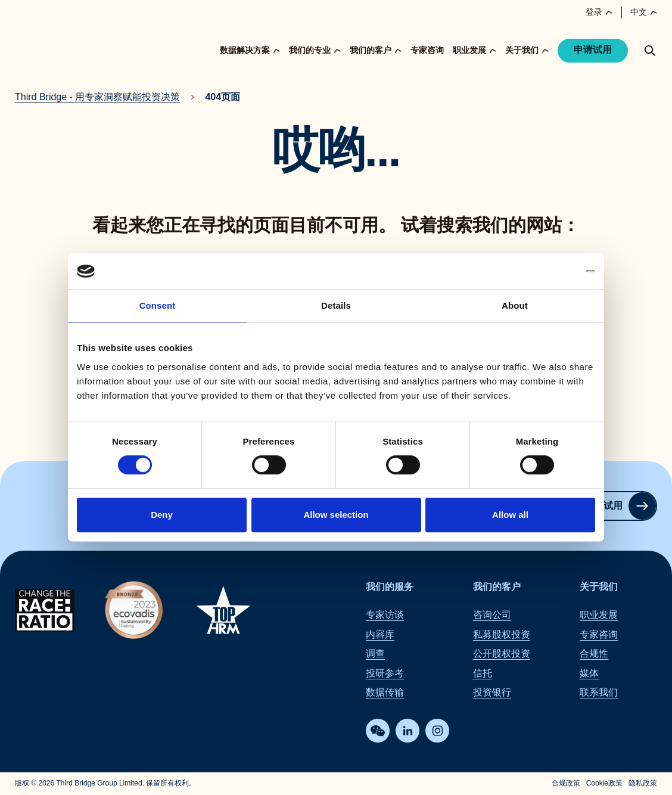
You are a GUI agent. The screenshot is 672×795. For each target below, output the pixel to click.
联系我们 (599, 692)
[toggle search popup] (650, 51)
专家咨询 (427, 50)
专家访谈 (385, 615)
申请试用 (593, 50)
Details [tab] (336, 305)
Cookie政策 (604, 784)
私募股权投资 (502, 634)
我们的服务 (390, 587)
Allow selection (336, 515)
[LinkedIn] (407, 731)
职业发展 (599, 615)
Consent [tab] (158, 305)
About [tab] (515, 305)
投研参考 (385, 673)
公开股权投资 (502, 654)
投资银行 (492, 692)
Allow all (510, 515)
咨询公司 (492, 615)
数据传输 (385, 692)
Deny (162, 515)
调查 (375, 654)
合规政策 (566, 784)
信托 (483, 673)
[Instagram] (437, 731)
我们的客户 (497, 587)
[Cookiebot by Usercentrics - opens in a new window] (543, 271)
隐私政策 (643, 784)
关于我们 (599, 587)
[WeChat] (378, 731)
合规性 (594, 654)
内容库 (380, 634)
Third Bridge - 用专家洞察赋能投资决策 (97, 97)
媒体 (589, 673)
